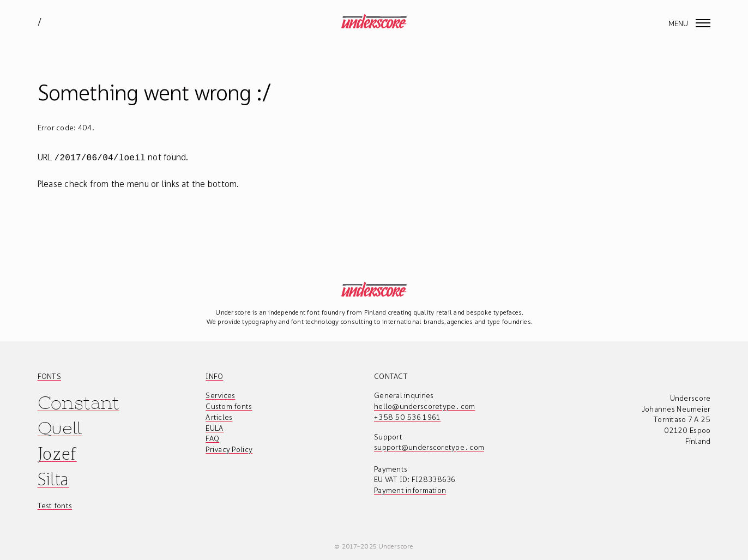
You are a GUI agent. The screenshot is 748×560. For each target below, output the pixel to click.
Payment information (410, 489)
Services (220, 394)
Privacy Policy (229, 448)
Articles (219, 416)
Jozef (57, 452)
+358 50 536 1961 (407, 416)
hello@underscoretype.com (425, 405)
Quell (60, 427)
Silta (53, 478)
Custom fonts (229, 405)
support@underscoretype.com (429, 446)
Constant (79, 402)
